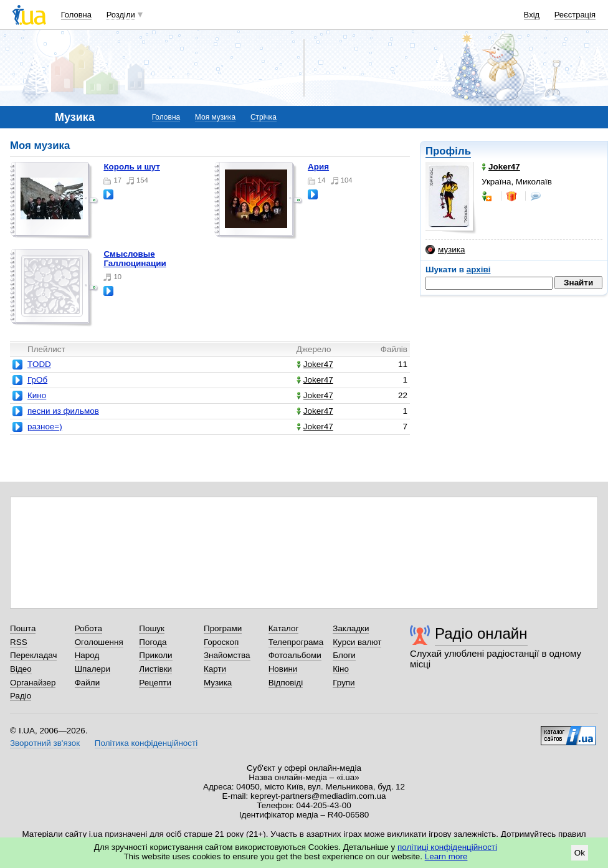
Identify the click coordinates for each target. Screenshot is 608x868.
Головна (76, 15)
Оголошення (99, 642)
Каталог (284, 628)
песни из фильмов (63, 411)
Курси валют (357, 642)
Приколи (155, 655)
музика (445, 250)
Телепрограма (296, 642)
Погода (153, 642)
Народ (87, 655)
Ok (580, 853)
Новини (283, 669)
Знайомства (227, 655)
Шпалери (93, 669)
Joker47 (315, 364)
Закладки (351, 628)
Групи (344, 683)
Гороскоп (221, 642)
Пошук (152, 628)
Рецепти (155, 683)
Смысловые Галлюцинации (135, 259)
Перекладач (33, 655)
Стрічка (264, 117)
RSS (19, 642)
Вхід (532, 15)
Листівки (155, 669)
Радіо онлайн (481, 633)
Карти (215, 669)
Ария (318, 167)
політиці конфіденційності (447, 847)
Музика (218, 683)
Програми (223, 628)
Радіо (21, 696)
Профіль (448, 151)
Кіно (341, 669)
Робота (88, 628)
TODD (39, 364)
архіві (479, 269)
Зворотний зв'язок (45, 743)
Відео (21, 669)
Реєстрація (575, 15)
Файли (88, 683)
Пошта (23, 628)
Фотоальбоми (295, 655)
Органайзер (33, 683)
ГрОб (37, 380)
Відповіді (286, 683)
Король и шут (131, 167)
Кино (37, 395)
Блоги (344, 655)
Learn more (446, 856)
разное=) (45, 427)
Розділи (121, 15)
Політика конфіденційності (146, 743)
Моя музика (215, 117)
